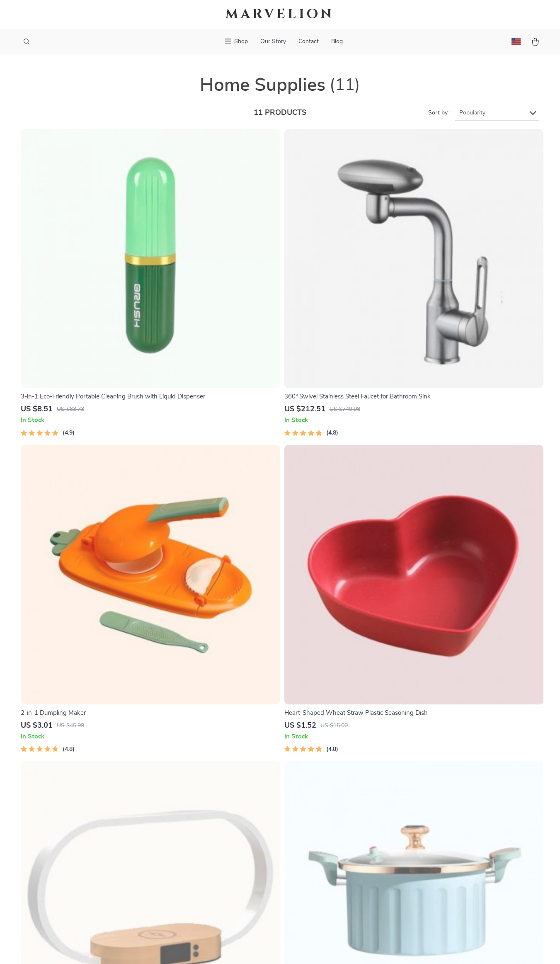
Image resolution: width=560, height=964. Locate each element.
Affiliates (201, 832)
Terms (227, 947)
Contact (309, 41)
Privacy (244, 947)
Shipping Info (311, 764)
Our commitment (418, 806)
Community (204, 901)
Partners (201, 860)
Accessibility (272, 947)
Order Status (310, 818)
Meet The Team (210, 777)
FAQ (298, 777)
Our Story (273, 41)
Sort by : (439, 113)
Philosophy (204, 887)
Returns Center (313, 791)
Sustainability (207, 873)
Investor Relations (214, 846)
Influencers (204, 818)
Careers (199, 791)
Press (196, 805)
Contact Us (307, 750)
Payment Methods (317, 805)
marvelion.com (415, 750)
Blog (337, 41)
